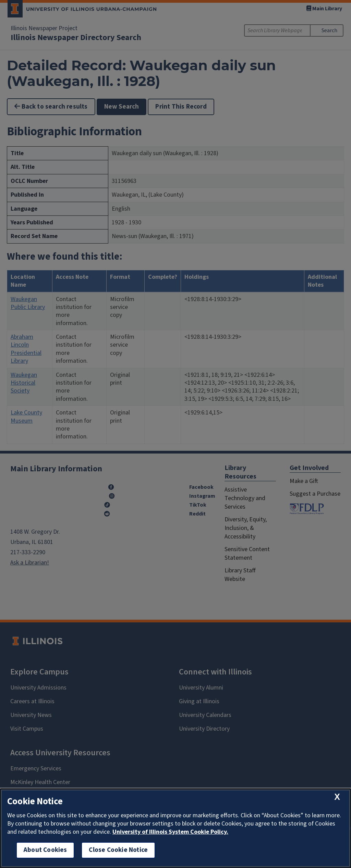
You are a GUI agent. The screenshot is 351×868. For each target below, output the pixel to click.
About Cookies (45, 850)
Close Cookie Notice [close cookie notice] (118, 850)
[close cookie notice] (337, 797)
